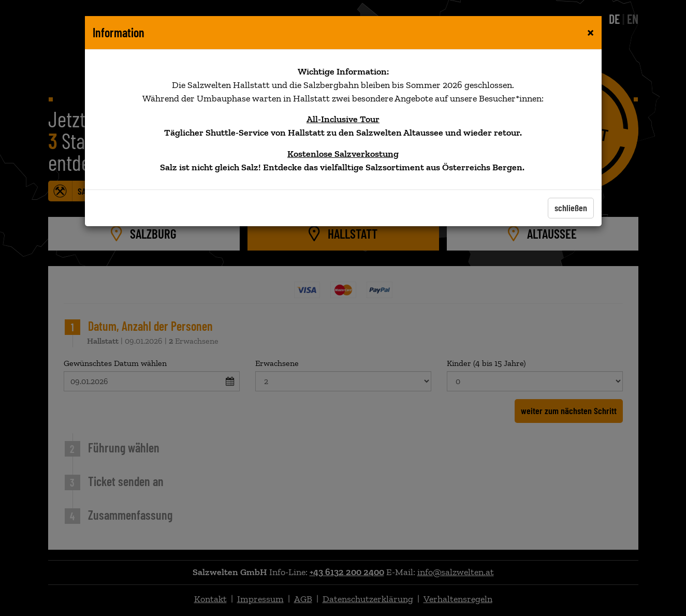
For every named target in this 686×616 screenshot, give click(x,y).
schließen (571, 208)
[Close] (590, 32)
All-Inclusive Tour (343, 119)
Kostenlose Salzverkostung (343, 154)
